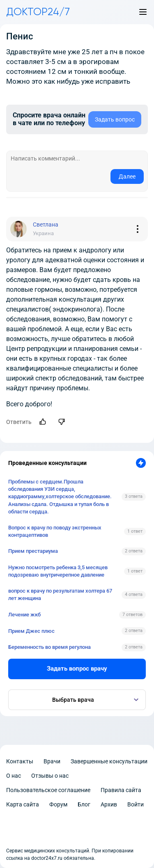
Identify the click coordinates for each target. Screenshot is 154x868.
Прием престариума (33, 551)
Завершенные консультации (109, 761)
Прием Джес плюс (31, 631)
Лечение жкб (24, 615)
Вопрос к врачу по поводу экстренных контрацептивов (55, 531)
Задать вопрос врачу (77, 669)
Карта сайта (23, 804)
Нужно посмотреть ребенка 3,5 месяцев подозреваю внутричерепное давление (58, 571)
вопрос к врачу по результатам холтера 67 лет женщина (60, 594)
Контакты (20, 761)
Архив (109, 804)
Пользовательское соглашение (48, 790)
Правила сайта (121, 790)
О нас (14, 776)
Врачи (52, 761)
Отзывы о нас (50, 776)
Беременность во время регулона (49, 647)
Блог (84, 804)
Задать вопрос (115, 119)
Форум (58, 804)
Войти (136, 804)
